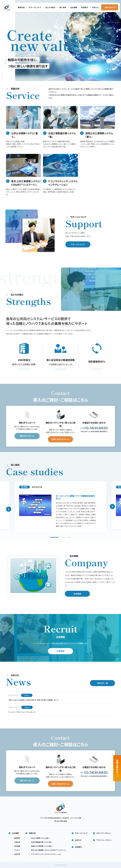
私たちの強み (50, 7)
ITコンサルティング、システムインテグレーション (46, 854)
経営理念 (17, 838)
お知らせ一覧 (102, 684)
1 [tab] (54, 538)
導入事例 (63, 7)
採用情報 (60, 652)
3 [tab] (69, 538)
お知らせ (95, 7)
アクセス (17, 850)
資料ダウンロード (27, 437)
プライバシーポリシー (104, 840)
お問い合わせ (110, 7)
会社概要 (74, 7)
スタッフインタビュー (104, 833)
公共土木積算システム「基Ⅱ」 (40, 838)
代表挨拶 (17, 842)
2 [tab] (63, 538)
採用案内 (85, 7)
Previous (9, 510)
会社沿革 (17, 854)
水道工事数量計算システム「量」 (41, 842)
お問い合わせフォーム (60, 440)
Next (112, 507)
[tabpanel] (60, 507)
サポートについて (35, 7)
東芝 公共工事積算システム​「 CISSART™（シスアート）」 (49, 850)
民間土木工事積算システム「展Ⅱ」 (42, 846)
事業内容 (21, 7)
